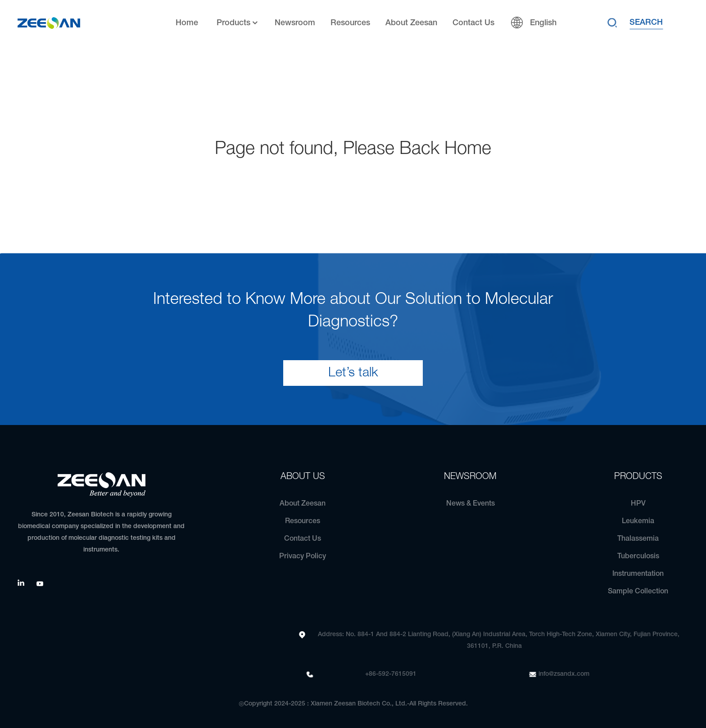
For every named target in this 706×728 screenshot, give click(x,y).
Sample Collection (638, 592)
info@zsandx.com (564, 674)
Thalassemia (638, 539)
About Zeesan (411, 23)
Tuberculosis (638, 556)
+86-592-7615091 (391, 674)
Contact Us (473, 23)
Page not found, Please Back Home (353, 149)
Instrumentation (638, 574)
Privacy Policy (303, 556)
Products (238, 23)
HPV (638, 504)
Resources (350, 23)
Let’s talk (353, 373)
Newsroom (295, 23)
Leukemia (638, 521)
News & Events (471, 504)
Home (187, 23)
